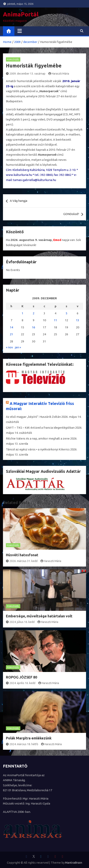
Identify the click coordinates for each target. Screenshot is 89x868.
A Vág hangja (19, 201)
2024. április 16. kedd (21, 683)
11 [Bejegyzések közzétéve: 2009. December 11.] (55, 320)
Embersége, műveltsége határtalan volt (39, 616)
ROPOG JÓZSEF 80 (22, 677)
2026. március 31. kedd (22, 561)
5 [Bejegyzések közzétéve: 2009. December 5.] (67, 313)
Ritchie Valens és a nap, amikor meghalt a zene (38, 438)
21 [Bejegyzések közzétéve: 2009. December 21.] (11, 334)
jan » (18, 347)
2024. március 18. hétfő (22, 744)
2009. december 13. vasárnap (26, 74)
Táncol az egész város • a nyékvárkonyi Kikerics (38, 449)
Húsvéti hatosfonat (22, 555)
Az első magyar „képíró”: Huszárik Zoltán (33, 417)
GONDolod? (71, 214)
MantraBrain (74, 863)
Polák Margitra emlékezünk (29, 738)
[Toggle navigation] (20, 31)
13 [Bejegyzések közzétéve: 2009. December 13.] (78, 320)
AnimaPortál (21, 14)
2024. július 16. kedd (20, 622)
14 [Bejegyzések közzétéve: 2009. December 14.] (11, 327)
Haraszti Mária (59, 74)
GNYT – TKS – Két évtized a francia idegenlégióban (40, 428)
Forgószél (13, 60)
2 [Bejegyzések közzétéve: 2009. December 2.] (34, 313)
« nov (9, 347)
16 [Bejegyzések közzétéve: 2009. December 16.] (34, 327)
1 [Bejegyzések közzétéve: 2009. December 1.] (22, 313)
